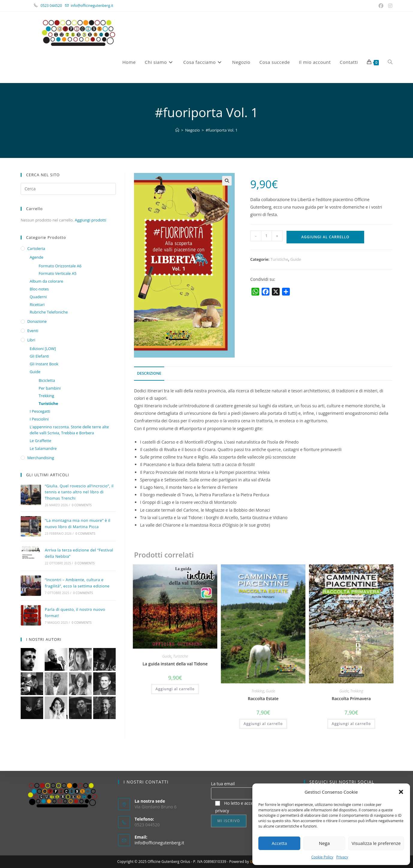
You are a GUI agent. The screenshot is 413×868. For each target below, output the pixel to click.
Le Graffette (40, 441)
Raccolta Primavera (351, 699)
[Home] (177, 130)
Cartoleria (36, 248)
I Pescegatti (40, 411)
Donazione (37, 321)
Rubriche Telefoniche (49, 312)
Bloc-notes (39, 289)
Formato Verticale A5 (58, 273)
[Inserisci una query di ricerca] (68, 189)
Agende (37, 257)
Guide (296, 259)
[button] (401, 792)
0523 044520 (55, 6)
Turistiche (279, 259)
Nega (324, 843)
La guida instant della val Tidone (175, 664)
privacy (222, 811)
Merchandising (41, 458)
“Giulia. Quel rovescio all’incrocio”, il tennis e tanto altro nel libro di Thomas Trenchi (79, 492)
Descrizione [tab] (149, 373)
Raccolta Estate (263, 699)
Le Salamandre (43, 448)
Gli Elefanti (39, 356)
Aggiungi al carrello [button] (175, 689)
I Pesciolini (39, 419)
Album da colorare (46, 281)
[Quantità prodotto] (266, 236)
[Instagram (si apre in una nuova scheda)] (389, 6)
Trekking (258, 691)
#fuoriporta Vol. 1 (222, 130)
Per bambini (50, 388)
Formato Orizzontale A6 (60, 266)
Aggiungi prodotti (91, 220)
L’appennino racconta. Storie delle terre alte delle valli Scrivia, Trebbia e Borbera (69, 430)
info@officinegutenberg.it (92, 6)
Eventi (33, 331)
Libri (31, 340)
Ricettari (37, 305)
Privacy (342, 857)
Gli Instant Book (44, 364)
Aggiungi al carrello (325, 237)
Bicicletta (47, 380)
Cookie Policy (322, 857)
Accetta (279, 843)
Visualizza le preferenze (376, 843)
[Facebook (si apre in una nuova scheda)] (382, 6)
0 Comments (82, 505)
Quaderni (38, 297)
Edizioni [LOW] (43, 349)
